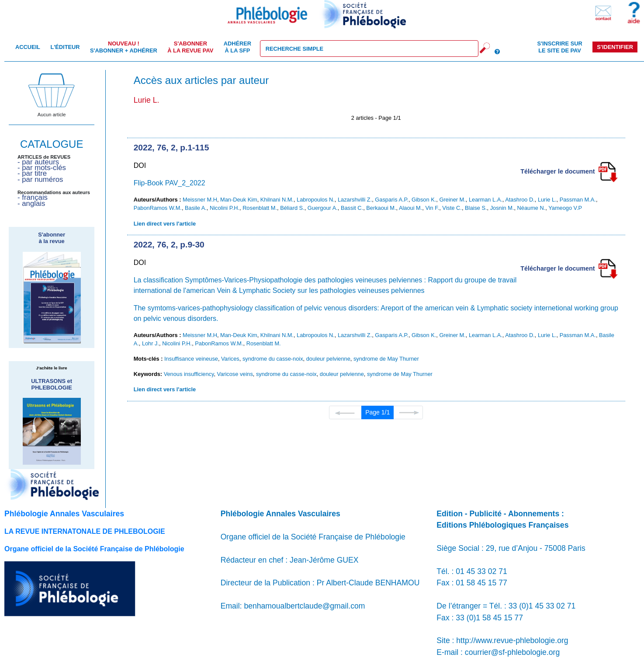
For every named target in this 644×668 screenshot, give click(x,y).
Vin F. (432, 208)
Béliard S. (292, 208)
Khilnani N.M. (277, 200)
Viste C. (452, 208)
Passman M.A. (578, 200)
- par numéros (40, 179)
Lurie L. (547, 200)
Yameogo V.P (565, 208)
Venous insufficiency (189, 374)
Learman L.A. (486, 200)
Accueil (28, 47)
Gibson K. (424, 200)
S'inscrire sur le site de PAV (559, 47)
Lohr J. (151, 343)
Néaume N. (531, 208)
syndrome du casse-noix (273, 359)
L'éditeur (65, 47)
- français (33, 197)
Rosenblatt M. (260, 208)
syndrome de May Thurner (386, 359)
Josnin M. (502, 208)
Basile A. (196, 208)
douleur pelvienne (328, 359)
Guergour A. (323, 208)
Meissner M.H (200, 200)
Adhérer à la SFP (237, 47)
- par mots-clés (42, 168)
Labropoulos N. (316, 200)
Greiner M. (452, 200)
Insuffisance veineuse (191, 359)
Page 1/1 (377, 412)
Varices (230, 359)
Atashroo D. (520, 200)
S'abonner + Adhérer (124, 47)
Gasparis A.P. (392, 200)
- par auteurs (38, 162)
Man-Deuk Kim (239, 200)
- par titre (32, 173)
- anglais (31, 204)
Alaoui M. (410, 208)
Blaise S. (476, 208)
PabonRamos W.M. (158, 208)
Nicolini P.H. (225, 208)
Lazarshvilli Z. (355, 200)
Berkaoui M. (381, 208)
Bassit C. (352, 208)
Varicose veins (235, 374)
